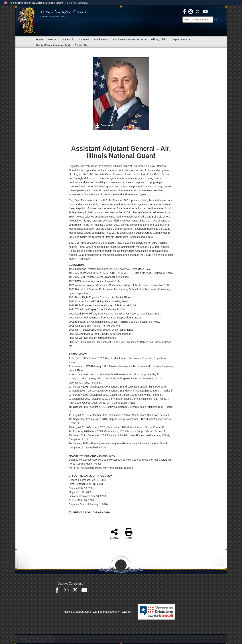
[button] (79, 3)
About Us (84, 40)
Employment (101, 40)
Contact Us (82, 45)
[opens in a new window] (198, 11)
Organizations (181, 40)
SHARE (114, 534)
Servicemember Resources (130, 40)
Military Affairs (159, 40)
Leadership (68, 40)
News (52, 40)
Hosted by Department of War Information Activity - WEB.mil (98, 612)
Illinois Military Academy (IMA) (53, 45)
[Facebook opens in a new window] (184, 11)
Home (39, 40)
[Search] (198, 20)
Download (104, 126)
